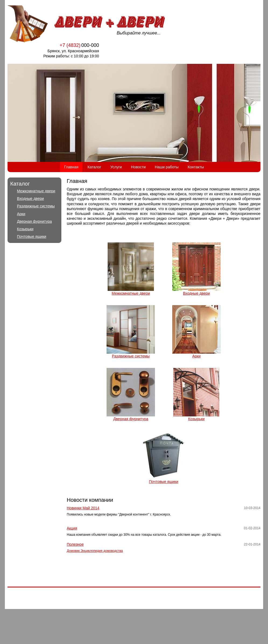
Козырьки (25, 229)
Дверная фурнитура (34, 221)
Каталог (94, 167)
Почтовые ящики (32, 236)
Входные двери (30, 199)
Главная (71, 167)
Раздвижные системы (36, 206)
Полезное (75, 544)
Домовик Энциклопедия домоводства (95, 551)
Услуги (116, 167)
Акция (72, 528)
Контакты (196, 167)
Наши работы (167, 167)
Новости (138, 167)
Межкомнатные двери (36, 191)
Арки (21, 214)
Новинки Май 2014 (83, 508)
